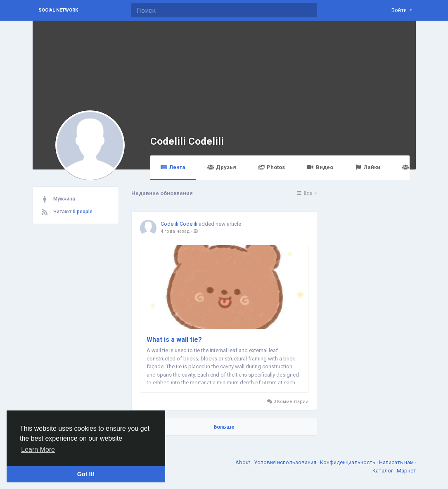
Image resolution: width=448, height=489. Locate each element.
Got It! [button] (86, 474)
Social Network (58, 10)
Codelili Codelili (187, 141)
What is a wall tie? (174, 340)
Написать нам (397, 462)
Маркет (407, 471)
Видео (320, 167)
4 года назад (175, 231)
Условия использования (286, 462)
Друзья (222, 167)
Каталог (383, 471)
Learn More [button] (38, 450)
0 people (83, 212)
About (243, 462)
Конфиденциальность (348, 462)
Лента (173, 167)
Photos (271, 167)
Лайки (368, 167)
